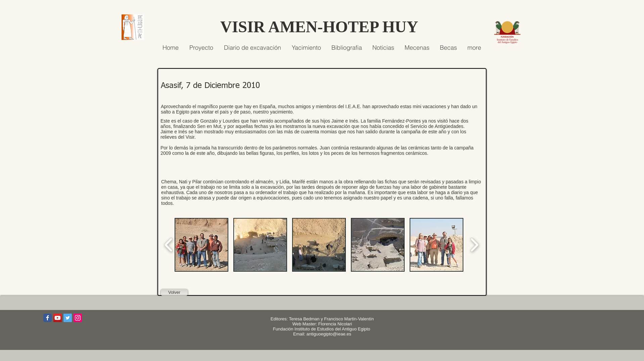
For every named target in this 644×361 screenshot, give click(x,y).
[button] (201, 245)
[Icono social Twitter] (68, 318)
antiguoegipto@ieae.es (329, 334)
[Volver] (174, 292)
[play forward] (474, 245)
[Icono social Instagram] (78, 318)
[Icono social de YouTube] (58, 318)
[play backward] (169, 245)
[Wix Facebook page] (48, 318)
